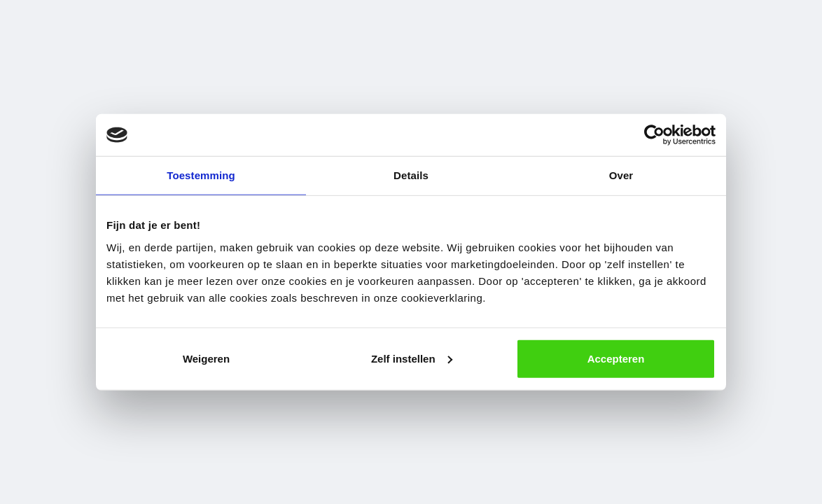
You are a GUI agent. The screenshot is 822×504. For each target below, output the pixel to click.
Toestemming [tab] (201, 175)
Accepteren (616, 358)
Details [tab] (411, 175)
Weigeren (206, 358)
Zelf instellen (412, 358)
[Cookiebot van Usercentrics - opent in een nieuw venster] (654, 135)
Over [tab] (621, 175)
